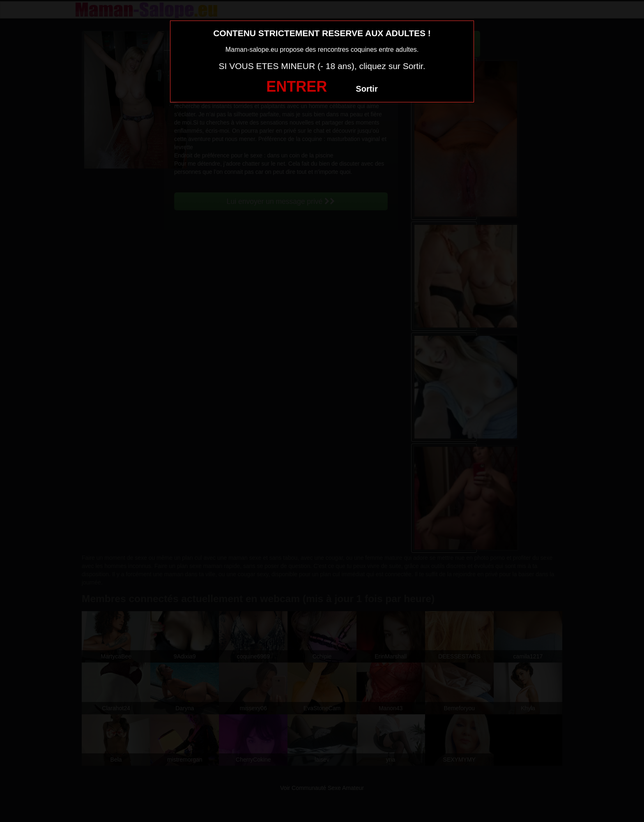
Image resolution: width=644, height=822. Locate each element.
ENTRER (297, 87)
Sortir (367, 89)
